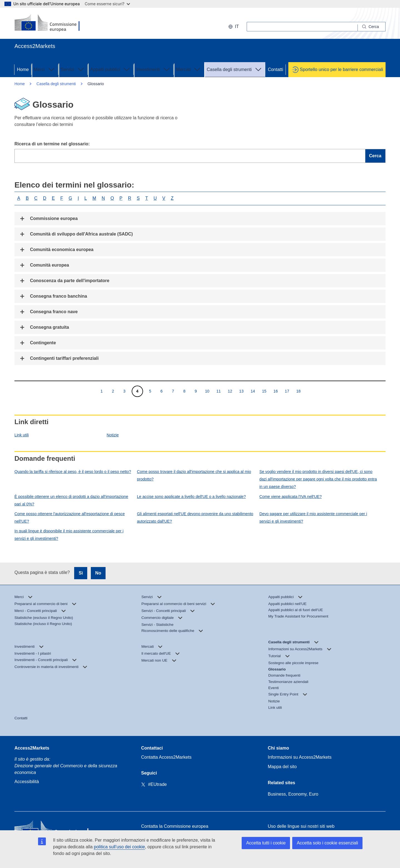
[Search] (372, 27)
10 (207, 391)
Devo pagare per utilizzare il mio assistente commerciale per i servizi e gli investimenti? (313, 517)
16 (275, 391)
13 (241, 391)
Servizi (73, 69)
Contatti (275, 69)
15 (264, 391)
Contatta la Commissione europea (175, 826)
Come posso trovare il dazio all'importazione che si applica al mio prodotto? (194, 475)
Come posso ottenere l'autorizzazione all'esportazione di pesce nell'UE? (70, 517)
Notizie (113, 435)
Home (23, 69)
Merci (45, 69)
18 (298, 391)
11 (218, 391)
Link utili (22, 435)
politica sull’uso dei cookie (119, 847)
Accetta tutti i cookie (266, 843)
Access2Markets (32, 748)
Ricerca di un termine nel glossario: (52, 144)
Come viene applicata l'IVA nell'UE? (291, 497)
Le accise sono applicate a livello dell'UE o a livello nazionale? (191, 497)
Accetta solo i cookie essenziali (327, 843)
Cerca (375, 156)
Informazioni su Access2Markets (300, 757)
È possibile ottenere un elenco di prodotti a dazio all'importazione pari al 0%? (71, 500)
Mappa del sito (282, 767)
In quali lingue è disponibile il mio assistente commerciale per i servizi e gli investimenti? (69, 535)
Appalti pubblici (111, 69)
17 (287, 391)
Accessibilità (27, 782)
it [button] (234, 26)
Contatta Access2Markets (166, 757)
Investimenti (153, 69)
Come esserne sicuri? (107, 4)
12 (230, 391)
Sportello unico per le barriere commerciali (341, 69)
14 (253, 391)
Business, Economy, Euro (293, 794)
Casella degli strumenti (235, 69)
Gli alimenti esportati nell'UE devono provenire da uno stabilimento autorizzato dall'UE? (195, 517)
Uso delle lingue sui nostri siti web (301, 826)
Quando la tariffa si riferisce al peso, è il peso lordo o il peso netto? (73, 472)
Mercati (189, 69)
